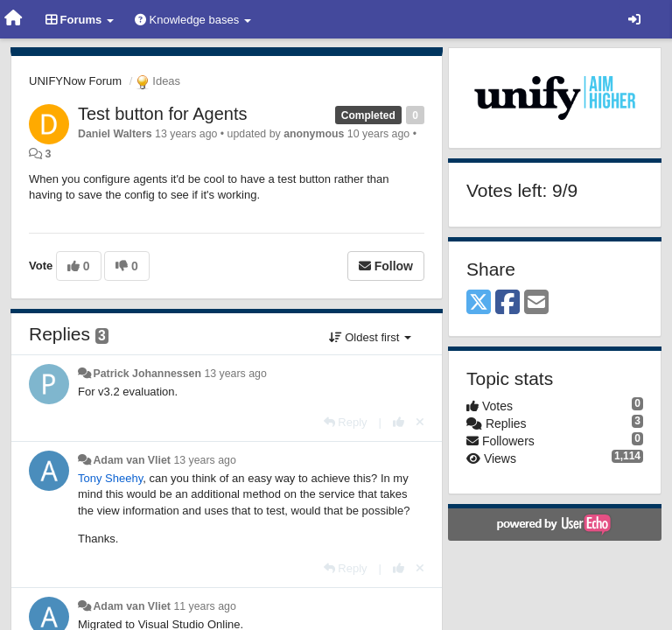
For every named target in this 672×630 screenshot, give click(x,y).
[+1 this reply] (399, 422)
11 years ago (204, 606)
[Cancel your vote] (420, 422)
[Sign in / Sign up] (634, 19)
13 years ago (235, 374)
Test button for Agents (162, 114)
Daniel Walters (115, 134)
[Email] (536, 303)
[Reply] (346, 422)
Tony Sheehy (110, 478)
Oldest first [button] (370, 337)
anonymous (314, 134)
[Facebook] (507, 303)
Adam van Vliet (132, 460)
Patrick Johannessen (147, 374)
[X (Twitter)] (479, 303)
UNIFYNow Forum (75, 81)
